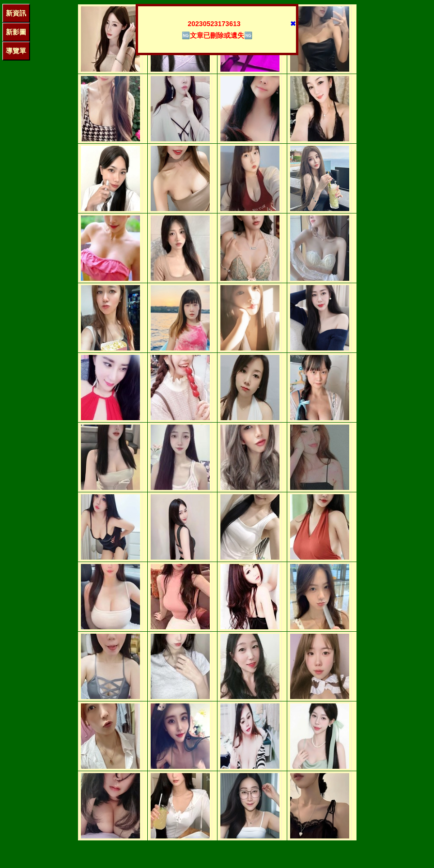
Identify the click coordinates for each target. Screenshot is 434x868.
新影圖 (16, 32)
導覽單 (16, 51)
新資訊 (16, 13)
